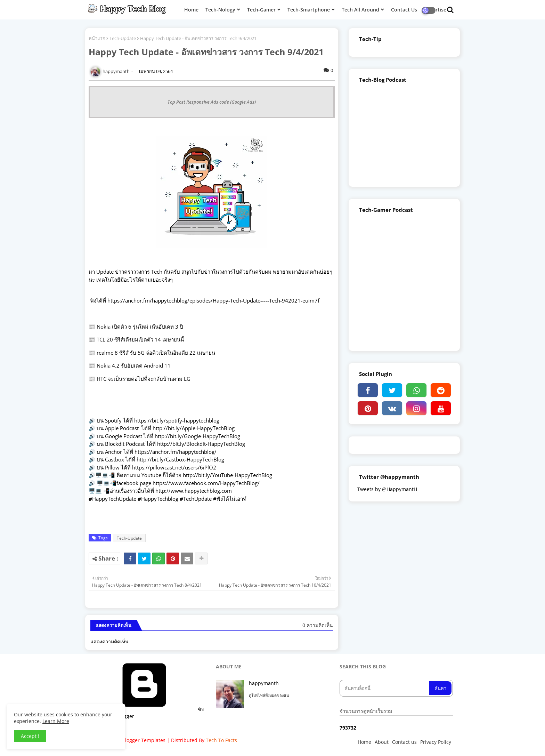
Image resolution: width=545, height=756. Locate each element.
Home (364, 742)
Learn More (56, 721)
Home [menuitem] (191, 10)
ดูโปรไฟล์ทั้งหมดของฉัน (269, 695)
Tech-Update (123, 38)
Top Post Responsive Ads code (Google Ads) (212, 102)
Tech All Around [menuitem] (360, 10)
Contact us (404, 742)
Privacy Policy (436, 742)
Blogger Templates (144, 740)
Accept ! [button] (30, 736)
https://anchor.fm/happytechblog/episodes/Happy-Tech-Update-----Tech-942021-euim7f (213, 300)
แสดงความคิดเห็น (109, 641)
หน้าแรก (97, 38)
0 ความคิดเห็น (318, 625)
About (382, 742)
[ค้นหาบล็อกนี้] (385, 688)
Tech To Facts (221, 740)
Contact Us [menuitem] (404, 10)
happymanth (264, 683)
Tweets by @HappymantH (387, 489)
